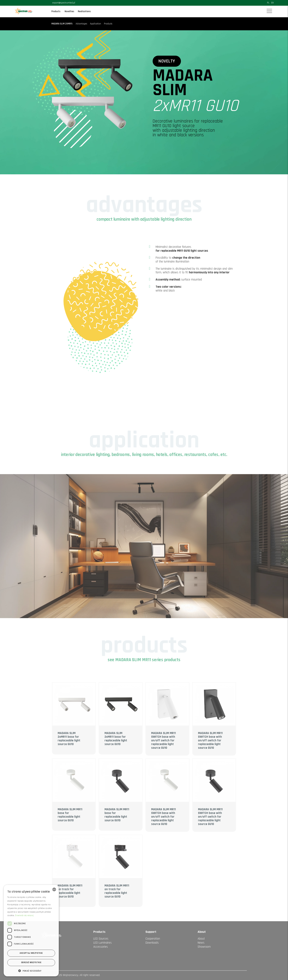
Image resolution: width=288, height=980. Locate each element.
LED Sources (101, 939)
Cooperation (153, 939)
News (201, 943)
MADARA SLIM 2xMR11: (62, 24)
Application (96, 24)
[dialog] (31, 931)
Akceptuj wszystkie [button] (31, 953)
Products (56, 11)
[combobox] (54, 889)
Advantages (81, 24)
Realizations (84, 11)
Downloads (152, 943)
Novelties (69, 11)
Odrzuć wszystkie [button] (31, 962)
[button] (31, 971)
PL (268, 3)
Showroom (204, 947)
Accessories (101, 947)
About (201, 939)
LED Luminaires (102, 943)
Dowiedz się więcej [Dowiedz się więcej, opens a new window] (24, 915)
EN (272, 3)
